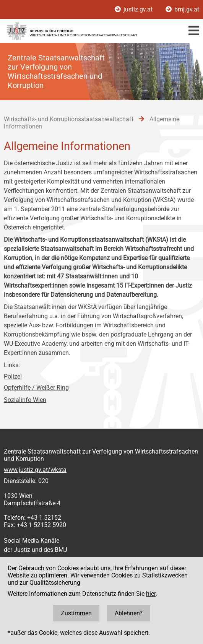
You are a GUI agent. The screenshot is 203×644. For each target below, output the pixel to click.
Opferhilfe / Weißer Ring (36, 388)
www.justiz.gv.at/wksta (35, 470)
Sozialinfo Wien (25, 400)
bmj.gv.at (182, 9)
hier (151, 594)
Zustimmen (76, 613)
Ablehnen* (129, 613)
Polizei (13, 376)
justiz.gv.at (134, 9)
